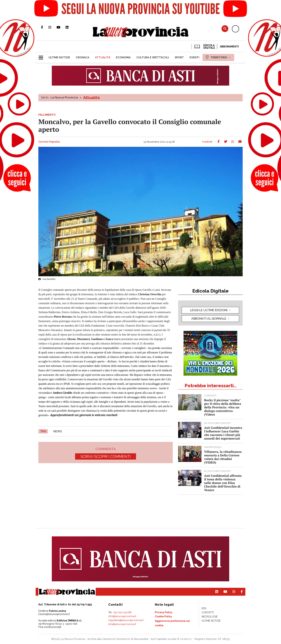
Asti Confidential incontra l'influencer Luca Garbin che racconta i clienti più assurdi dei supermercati (223, 433)
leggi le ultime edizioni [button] (209, 310)
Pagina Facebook (45, 27)
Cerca (225, 29)
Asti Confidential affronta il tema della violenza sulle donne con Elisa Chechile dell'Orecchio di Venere (223, 483)
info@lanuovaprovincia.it (122, 616)
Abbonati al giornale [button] (209, 319)
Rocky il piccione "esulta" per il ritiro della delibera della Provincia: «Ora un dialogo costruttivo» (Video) (223, 407)
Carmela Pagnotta (49, 142)
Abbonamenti (229, 47)
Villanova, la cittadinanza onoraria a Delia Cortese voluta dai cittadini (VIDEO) (223, 457)
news (58, 431)
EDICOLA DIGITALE (204, 47)
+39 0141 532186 (122, 612)
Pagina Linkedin (70, 27)
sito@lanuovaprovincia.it (122, 624)
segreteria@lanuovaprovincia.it (126, 620)
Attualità (91, 98)
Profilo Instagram (53, 27)
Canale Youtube (61, 27)
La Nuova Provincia (64, 97)
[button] (42, 56)
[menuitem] (59, 57)
